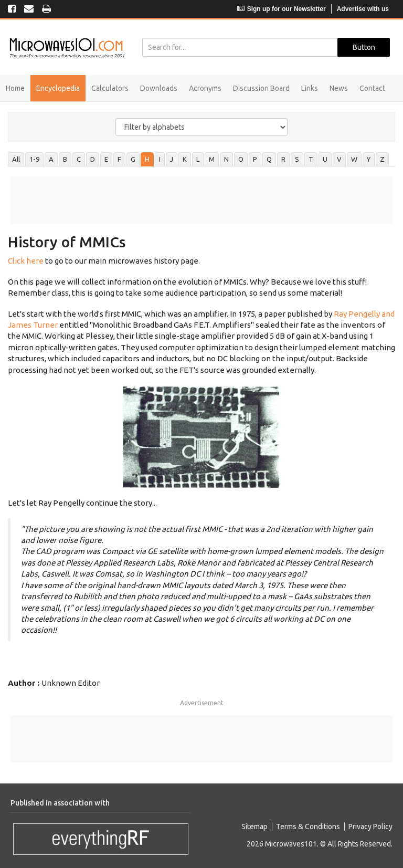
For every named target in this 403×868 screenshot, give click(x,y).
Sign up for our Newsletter (282, 9)
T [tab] (311, 159)
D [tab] (93, 159)
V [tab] (339, 159)
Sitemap (254, 827)
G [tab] (133, 159)
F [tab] (119, 159)
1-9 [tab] (34, 159)
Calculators (110, 88)
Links (310, 88)
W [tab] (354, 159)
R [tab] (283, 159)
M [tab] (212, 159)
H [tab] (147, 159)
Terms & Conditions (308, 827)
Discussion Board (261, 88)
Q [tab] (269, 159)
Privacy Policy (370, 827)
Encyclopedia (58, 88)
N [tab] (226, 159)
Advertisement (202, 703)
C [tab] (79, 159)
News (339, 88)
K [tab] (185, 159)
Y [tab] (369, 159)
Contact (372, 88)
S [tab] (297, 159)
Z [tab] (382, 159)
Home (15, 88)
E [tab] (106, 159)
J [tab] (172, 159)
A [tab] (51, 159)
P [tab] (255, 159)
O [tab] (241, 159)
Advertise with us (363, 9)
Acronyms (205, 88)
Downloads (159, 88)
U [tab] (325, 159)
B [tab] (65, 159)
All (16, 159)
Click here (26, 261)
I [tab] (160, 159)
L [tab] (198, 159)
